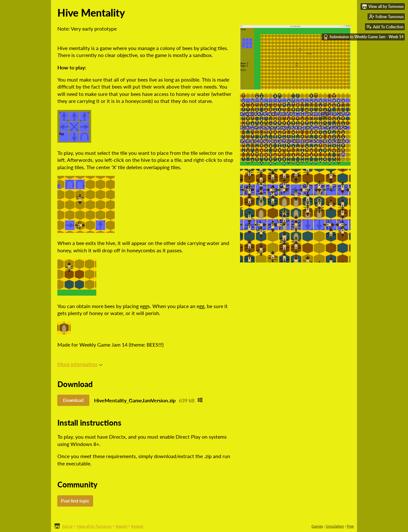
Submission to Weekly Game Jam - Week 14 (363, 37)
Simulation (335, 526)
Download (73, 400)
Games (317, 526)
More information (80, 364)
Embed (137, 526)
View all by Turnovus (94, 526)
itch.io (67, 526)
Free (350, 526)
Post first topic (75, 501)
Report (121, 526)
